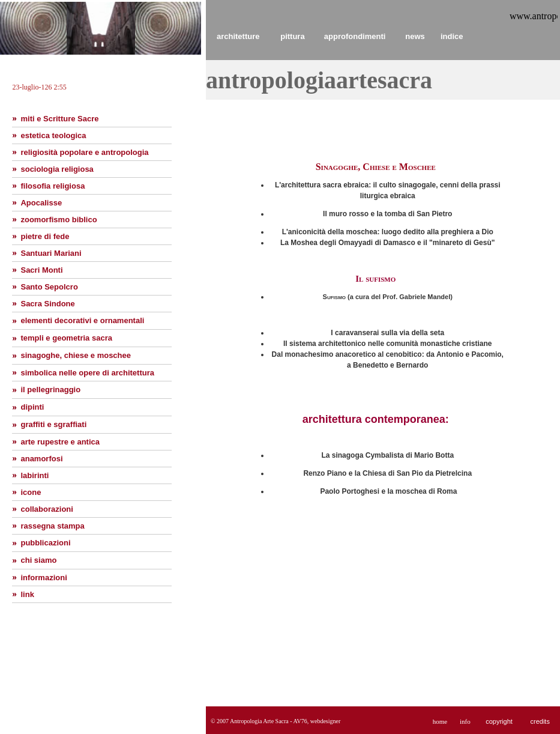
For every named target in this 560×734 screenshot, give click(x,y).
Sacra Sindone (47, 304)
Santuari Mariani (51, 253)
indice (452, 36)
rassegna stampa (52, 526)
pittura (292, 36)
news (415, 36)
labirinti (35, 475)
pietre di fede (45, 236)
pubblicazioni (45, 543)
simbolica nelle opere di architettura (87, 373)
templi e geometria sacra (66, 338)
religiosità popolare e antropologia (84, 152)
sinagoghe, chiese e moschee (76, 355)
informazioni (44, 578)
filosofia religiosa (53, 186)
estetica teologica (53, 135)
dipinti (32, 407)
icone (31, 492)
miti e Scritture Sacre (59, 119)
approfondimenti (355, 36)
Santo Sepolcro (49, 287)
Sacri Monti (41, 270)
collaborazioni (47, 509)
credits (540, 721)
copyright (499, 721)
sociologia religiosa (57, 169)
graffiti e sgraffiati (53, 424)
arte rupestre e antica (60, 442)
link (27, 594)
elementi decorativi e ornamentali (82, 320)
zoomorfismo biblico (59, 220)
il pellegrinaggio (50, 390)
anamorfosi (41, 459)
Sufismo (336, 297)
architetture (238, 36)
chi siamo (38, 560)
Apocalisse (41, 203)
